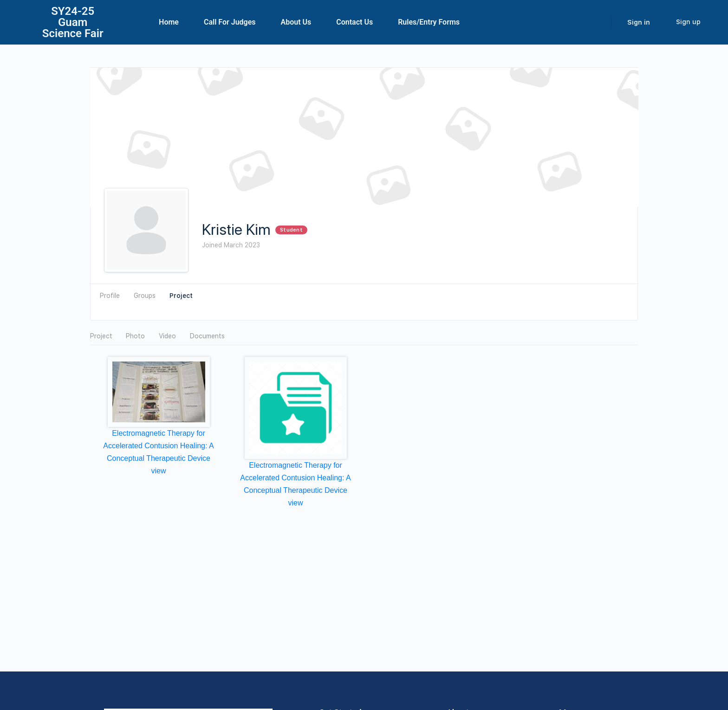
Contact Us (354, 22)
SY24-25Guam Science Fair (73, 22)
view (158, 471)
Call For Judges (230, 22)
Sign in (639, 22)
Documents (207, 336)
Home (169, 22)
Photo (135, 336)
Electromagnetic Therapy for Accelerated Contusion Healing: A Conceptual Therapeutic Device (158, 446)
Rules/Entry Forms (429, 22)
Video (167, 336)
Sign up (688, 22)
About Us (296, 22)
